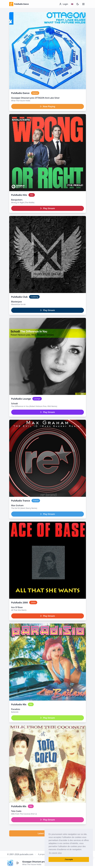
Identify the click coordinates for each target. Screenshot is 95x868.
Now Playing (47, 106)
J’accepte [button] (69, 859)
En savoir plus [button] (55, 853)
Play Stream (47, 208)
